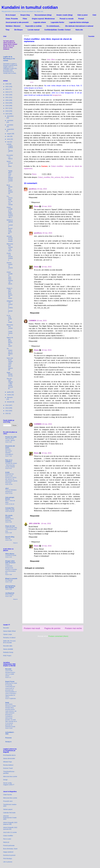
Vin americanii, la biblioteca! (10, 352)
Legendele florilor (57, 22)
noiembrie (10, 120)
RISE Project (7, 656)
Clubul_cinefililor (44, 177)
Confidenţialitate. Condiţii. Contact (57, 30)
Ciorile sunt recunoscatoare (10, 257)
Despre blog (25, 15)
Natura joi (6, 842)
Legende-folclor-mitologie (79, 22)
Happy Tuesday (10, 510)
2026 (7, 84)
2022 (7, 95)
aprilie (9, 392)
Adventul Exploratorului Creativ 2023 (10, 818)
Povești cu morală (67, 19)
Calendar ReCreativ (9, 813)
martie (9, 395)
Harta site (79, 30)
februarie (10, 397)
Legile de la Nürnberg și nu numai (9, 59)
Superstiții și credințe (33, 26)
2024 (7, 89)
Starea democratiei (9, 758)
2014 (7, 405)
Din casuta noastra (9, 516)
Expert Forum (10, 681)
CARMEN (32, 321)
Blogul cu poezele (11, 579)
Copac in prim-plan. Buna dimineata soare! (9, 293)
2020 (7, 100)
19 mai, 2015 (46, 453)
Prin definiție (9, 580)
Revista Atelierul (8, 765)
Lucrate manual (33, 30)
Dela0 (7, 703)
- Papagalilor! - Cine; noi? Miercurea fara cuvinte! (10, 176)
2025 (7, 87)
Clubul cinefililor (8, 836)
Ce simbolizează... (53, 26)
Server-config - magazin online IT (9, 784)
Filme (25, 19)
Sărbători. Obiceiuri (13, 26)
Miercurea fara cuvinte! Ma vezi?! (10, 247)
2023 (7, 92)
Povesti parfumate (9, 845)
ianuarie (10, 402)
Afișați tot (15, 543)
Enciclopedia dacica (9, 755)
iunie (9, 139)
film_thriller (65, 177)
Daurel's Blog (10, 537)
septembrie (10, 129)
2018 (7, 106)
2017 (7, 108)
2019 (7, 103)
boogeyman (57, 95)
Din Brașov (18, 30)
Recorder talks (8, 646)
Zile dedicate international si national (79, 26)
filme (72, 177)
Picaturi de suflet (11, 437)
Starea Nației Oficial (9, 631)
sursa (32, 82)
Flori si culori (7, 839)
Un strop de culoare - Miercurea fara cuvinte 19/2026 (11, 465)
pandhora (33, 189)
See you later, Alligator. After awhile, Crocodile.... (10, 384)
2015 (7, 114)
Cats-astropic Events (10, 498)
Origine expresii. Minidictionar (43, 19)
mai (8, 142)
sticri (7, 488)
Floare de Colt (10, 526)
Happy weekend (8, 852)
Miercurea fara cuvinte (10, 776)
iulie (8, 136)
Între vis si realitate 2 (9, 461)
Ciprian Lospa (7, 634)
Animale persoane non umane (10, 239)
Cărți (94, 15)
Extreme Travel (8, 768)
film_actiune (56, 177)
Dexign (5, 780)
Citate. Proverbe (12, 19)
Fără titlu (8, 538)
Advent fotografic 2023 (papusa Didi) (10, 823)
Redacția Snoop (8, 652)
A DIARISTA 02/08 (11, 555)
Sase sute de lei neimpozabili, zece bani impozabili (10, 364)
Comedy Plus (10, 508)
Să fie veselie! (9, 595)
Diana (36, 206)
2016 (7, 111)
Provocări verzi (8, 801)
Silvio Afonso (10, 554)
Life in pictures (8, 862)
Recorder (6, 628)
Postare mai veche (73, 628)
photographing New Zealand (10, 587)
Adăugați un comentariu (35, 568)
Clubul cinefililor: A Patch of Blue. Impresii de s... (10, 212)
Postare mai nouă (32, 628)
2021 (7, 97)
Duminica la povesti (9, 855)
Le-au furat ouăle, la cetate (9, 319)
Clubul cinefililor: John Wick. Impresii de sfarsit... (10, 279)
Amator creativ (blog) (64, 15)
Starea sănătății (8, 649)
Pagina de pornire (52, 628)
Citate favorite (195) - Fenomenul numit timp (11, 529)
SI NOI (7, 472)
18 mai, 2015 (42, 189)
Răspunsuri (36, 202)
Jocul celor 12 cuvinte (10, 832)
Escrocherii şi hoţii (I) (10, 157)
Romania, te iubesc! (9, 638)
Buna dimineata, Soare (10, 849)
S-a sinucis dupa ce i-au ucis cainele (10, 200)
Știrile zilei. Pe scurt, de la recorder (9, 642)
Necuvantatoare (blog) (43, 15)
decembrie (10, 116)
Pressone (8, 738)
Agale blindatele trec (10, 374)
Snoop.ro (8, 742)
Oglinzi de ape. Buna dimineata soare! (10, 342)
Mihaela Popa (7, 762)
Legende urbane (40, 22)
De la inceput (11, 15)
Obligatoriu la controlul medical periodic (10, 307)
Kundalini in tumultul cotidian (30, 7)
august (9, 134)
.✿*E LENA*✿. (35, 524)
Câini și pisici (82, 15)
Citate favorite (7, 795)
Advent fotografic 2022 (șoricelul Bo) (10, 828)
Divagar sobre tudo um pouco (10, 562)
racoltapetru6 (10, 593)
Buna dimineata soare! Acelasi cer (10, 189)
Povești (81, 19)
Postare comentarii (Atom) (58, 636)
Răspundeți (33, 198)
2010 (7, 413)
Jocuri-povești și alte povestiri (17, 22)
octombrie (10, 125)
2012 (7, 411)
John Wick (51, 60)
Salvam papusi (8, 809)
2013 (7, 408)
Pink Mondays (8, 859)
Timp (7, 30)
